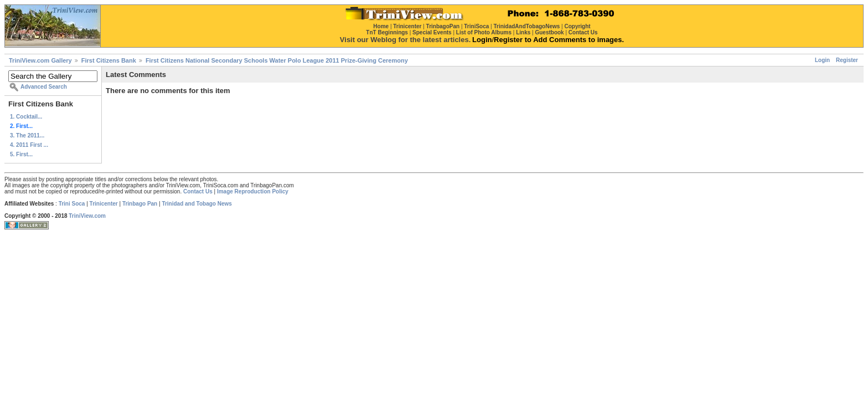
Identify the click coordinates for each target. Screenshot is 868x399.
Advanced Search (44, 87)
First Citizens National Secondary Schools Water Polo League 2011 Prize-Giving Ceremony (277, 60)
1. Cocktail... (26, 117)
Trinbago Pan (140, 204)
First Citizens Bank (109, 60)
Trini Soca (72, 204)
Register (847, 60)
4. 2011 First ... (29, 145)
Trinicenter (104, 204)
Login (822, 60)
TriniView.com (87, 216)
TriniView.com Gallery (40, 60)
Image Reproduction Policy (253, 191)
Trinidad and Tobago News (197, 204)
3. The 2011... (27, 135)
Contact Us (198, 191)
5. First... (21, 154)
